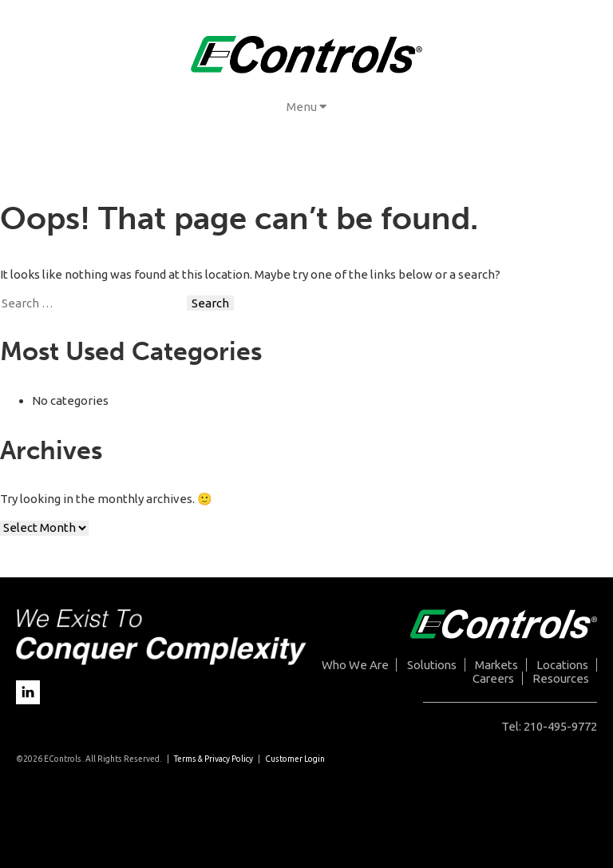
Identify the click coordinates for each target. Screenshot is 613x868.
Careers (493, 678)
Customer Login (295, 759)
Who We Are (355, 665)
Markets (496, 665)
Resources (561, 678)
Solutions (432, 665)
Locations (562, 665)
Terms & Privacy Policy (214, 759)
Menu (306, 107)
